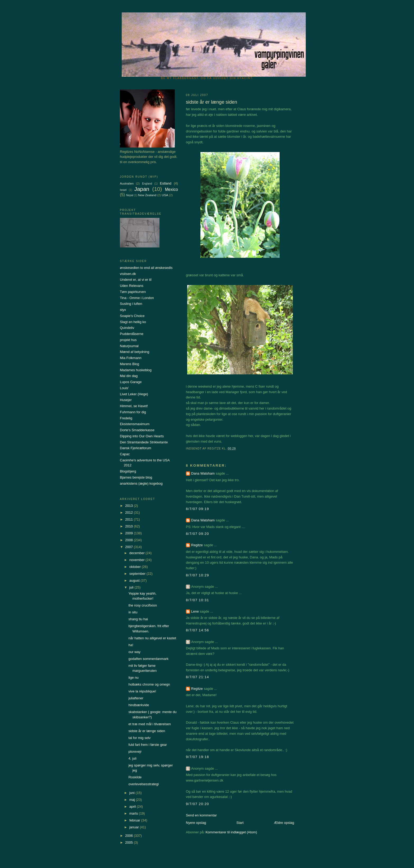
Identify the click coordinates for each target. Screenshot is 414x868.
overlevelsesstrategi (144, 784)
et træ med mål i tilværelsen (149, 724)
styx (123, 310)
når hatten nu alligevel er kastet (152, 638)
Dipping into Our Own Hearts (142, 436)
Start (240, 823)
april (133, 807)
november (137, 560)
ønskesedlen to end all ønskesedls (146, 268)
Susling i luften (131, 304)
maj (133, 800)
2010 (130, 526)
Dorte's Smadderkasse (137, 430)
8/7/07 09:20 (197, 534)
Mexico (171, 189)
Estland (166, 183)
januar (135, 827)
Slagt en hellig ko (133, 322)
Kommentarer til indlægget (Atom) (231, 832)
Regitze (197, 545)
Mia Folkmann (131, 358)
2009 (130, 533)
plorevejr (135, 752)
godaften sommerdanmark (148, 659)
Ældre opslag (284, 823)
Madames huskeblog (136, 370)
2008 (130, 540)
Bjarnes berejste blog (136, 477)
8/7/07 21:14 (197, 677)
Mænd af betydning (135, 352)
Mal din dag (129, 376)
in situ (133, 612)
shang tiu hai (138, 619)
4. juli (132, 758)
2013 (130, 506)
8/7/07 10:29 (197, 575)
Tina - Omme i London (137, 298)
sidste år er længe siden (147, 731)
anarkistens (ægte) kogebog (141, 483)
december (137, 553)
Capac (125, 454)
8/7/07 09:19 (197, 509)
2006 (130, 836)
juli (132, 587)
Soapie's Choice (132, 316)
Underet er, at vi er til (136, 280)
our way (134, 652)
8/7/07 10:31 (197, 600)
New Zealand (147, 195)
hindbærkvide (139, 705)
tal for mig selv (139, 738)
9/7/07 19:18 (197, 757)
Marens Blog (130, 364)
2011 (130, 519)
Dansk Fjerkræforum (135, 448)
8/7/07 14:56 (197, 630)
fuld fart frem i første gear (148, 745)
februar (135, 820)
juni (133, 793)
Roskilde (135, 777)
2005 (130, 842)
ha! (131, 645)
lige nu (133, 678)
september (138, 574)
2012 (130, 513)
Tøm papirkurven (133, 292)
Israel (123, 190)
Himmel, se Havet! (134, 406)
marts (134, 813)
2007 (130, 547)
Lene (195, 611)
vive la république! (142, 691)
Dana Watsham (203, 473)
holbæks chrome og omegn (149, 684)
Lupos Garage (131, 382)
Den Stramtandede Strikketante (144, 442)
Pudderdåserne (132, 334)
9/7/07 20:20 (197, 804)
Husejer (126, 400)
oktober (136, 567)
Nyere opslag (196, 823)
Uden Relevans (132, 286)
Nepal (130, 195)
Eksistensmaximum (135, 424)
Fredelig (126, 418)
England (147, 184)
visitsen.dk (128, 274)
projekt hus (128, 340)
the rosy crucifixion (143, 605)
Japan (142, 189)
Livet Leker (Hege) (134, 394)
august (135, 580)
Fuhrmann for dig (133, 412)
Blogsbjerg (128, 471)
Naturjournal (129, 346)
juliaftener (136, 698)
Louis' (124, 388)
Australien (127, 183)
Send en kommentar (201, 815)
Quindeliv (127, 328)
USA (165, 195)
